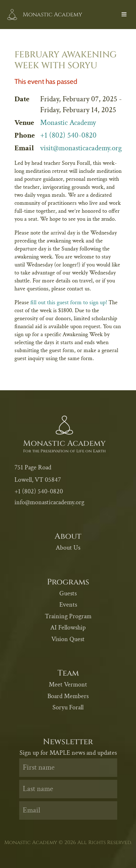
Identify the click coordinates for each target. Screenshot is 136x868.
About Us (68, 548)
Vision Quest (68, 639)
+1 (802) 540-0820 (68, 135)
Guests (68, 593)
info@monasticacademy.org (49, 502)
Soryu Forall (68, 707)
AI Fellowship (68, 627)
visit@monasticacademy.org (81, 148)
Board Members (68, 696)
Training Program (68, 616)
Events (68, 605)
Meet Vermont (68, 684)
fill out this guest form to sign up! (69, 303)
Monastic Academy (68, 123)
